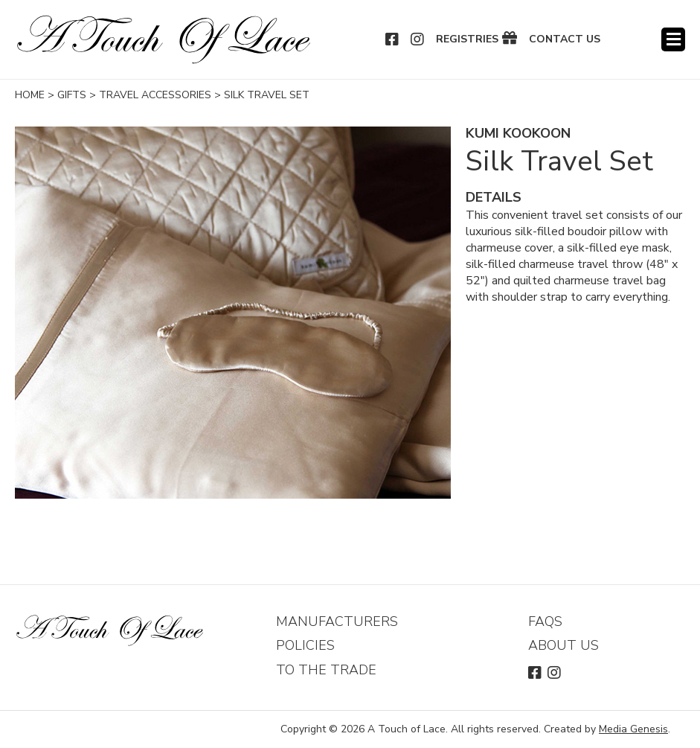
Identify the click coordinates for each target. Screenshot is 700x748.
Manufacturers (337, 621)
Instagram (418, 39)
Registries (467, 39)
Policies (305, 645)
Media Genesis (633, 729)
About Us (563, 645)
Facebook (393, 39)
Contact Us (565, 39)
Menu (673, 39)
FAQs (545, 621)
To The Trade (326, 670)
